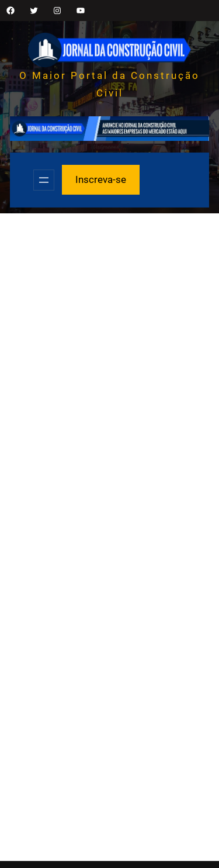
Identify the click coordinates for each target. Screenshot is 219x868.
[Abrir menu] (44, 180)
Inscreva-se (101, 179)
